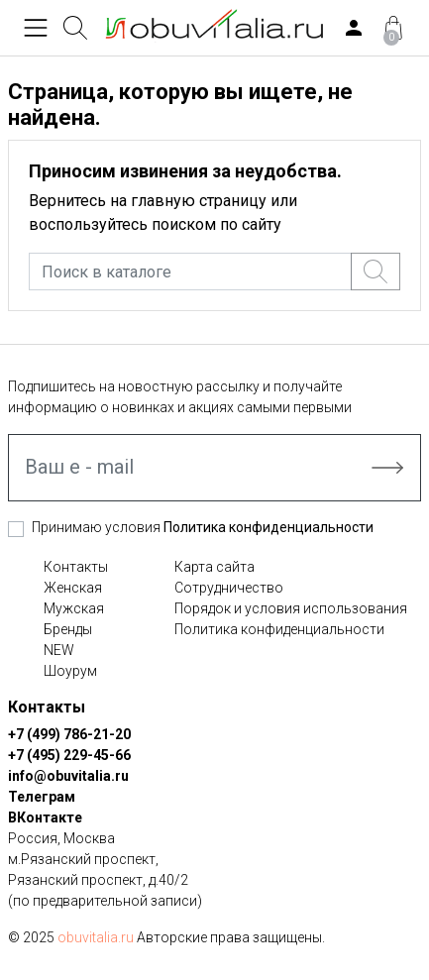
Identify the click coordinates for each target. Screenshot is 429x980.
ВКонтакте (45, 817)
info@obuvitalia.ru (68, 776)
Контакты (76, 567)
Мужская (74, 608)
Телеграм (42, 797)
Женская (73, 588)
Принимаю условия (203, 527)
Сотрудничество (229, 588)
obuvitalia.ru (96, 937)
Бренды (68, 629)
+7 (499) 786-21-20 (69, 734)
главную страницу (199, 201)
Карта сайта (214, 567)
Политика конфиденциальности (268, 527)
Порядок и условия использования (291, 608)
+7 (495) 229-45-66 (69, 755)
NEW (59, 650)
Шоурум (70, 671)
